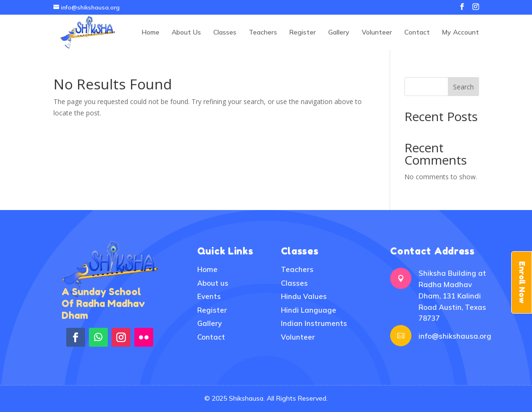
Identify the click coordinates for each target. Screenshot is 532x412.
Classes (225, 33)
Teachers (263, 33)
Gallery (339, 33)
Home (151, 33)
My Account (461, 33)
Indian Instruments (314, 323)
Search (463, 87)
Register (303, 33)
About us (213, 283)
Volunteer (377, 33)
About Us (186, 33)
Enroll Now (522, 282)
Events (209, 296)
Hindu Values (304, 296)
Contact (417, 33)
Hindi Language (309, 310)
